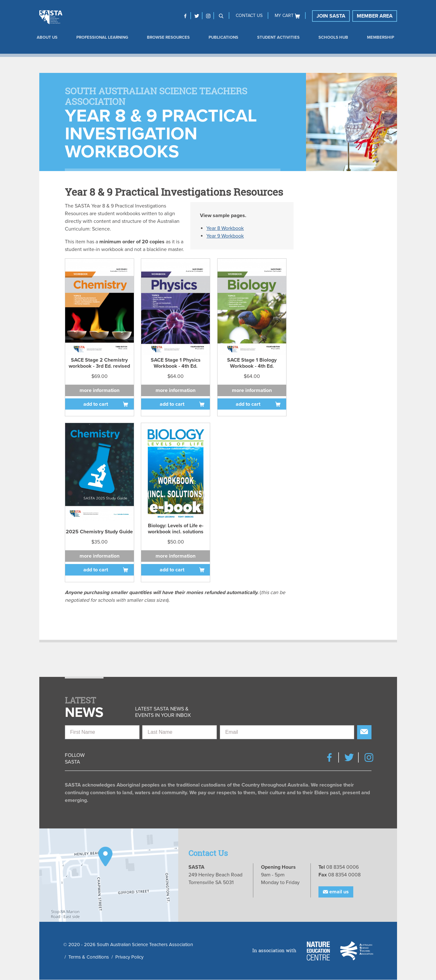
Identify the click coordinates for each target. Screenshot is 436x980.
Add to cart (96, 404)
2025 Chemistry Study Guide (99, 532)
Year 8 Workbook (225, 228)
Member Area (375, 16)
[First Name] (102, 732)
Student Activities (278, 37)
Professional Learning (102, 37)
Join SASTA (331, 16)
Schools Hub (333, 37)
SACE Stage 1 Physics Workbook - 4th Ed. (176, 363)
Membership (381, 37)
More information (99, 390)
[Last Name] (180, 732)
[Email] (287, 732)
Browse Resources (168, 37)
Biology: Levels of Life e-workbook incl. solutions (176, 528)
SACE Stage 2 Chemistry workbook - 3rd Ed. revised (99, 363)
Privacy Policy (129, 957)
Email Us (336, 892)
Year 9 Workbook (225, 236)
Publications (223, 37)
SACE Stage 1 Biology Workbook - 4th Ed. (252, 363)
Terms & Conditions (89, 957)
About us (47, 37)
